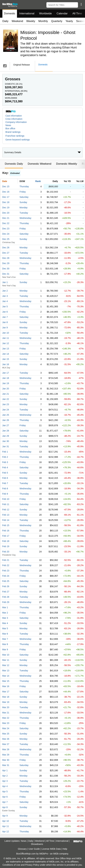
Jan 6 (5, 312)
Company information (16, 122)
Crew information (14, 119)
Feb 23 (6, 571)
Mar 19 (6, 702)
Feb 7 (5, 483)
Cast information (14, 116)
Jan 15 (6, 359)
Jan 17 (6, 373)
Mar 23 (6, 723)
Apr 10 (6, 821)
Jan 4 (5, 301)
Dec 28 (6, 258)
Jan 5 (5, 306)
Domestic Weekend (39, 164)
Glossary (22, 849)
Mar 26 (6, 739)
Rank (38, 181)
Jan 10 (6, 333)
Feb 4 (5, 467)
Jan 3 (5, 296)
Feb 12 (6, 510)
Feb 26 (6, 586)
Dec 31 (6, 274)
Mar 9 (5, 649)
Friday (23, 192)
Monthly (43, 21)
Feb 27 (6, 592)
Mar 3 (5, 618)
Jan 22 (6, 399)
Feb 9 (5, 494)
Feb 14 (6, 520)
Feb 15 (6, 525)
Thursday (24, 186)
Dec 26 (6, 248)
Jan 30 (6, 441)
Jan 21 (6, 394)
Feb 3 (5, 462)
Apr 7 (5, 802)
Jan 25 (6, 415)
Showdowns (37, 844)
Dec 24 (6, 234)
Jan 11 (6, 338)
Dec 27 (6, 253)
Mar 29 (6, 755)
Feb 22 (6, 565)
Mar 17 (6, 692)
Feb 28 (6, 597)
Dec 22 (6, 223)
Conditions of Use (11, 865)
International (27, 13)
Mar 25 (6, 734)
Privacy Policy (32, 865)
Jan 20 (6, 389)
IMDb (56, 854)
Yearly (69, 21)
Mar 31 (6, 765)
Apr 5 (5, 791)
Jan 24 (6, 410)
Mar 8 (5, 644)
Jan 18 (6, 378)
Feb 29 (6, 602)
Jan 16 (6, 364)
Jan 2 (5, 291)
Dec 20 (6, 213)
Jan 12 (6, 343)
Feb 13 (6, 515)
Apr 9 (5, 816)
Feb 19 (6, 546)
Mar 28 (6, 749)
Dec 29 (6, 263)
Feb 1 (5, 452)
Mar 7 (5, 639)
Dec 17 (6, 197)
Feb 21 (6, 560)
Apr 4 (5, 786)
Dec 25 (6, 239)
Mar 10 (6, 655)
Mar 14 (6, 676)
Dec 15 (6, 186)
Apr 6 (5, 797)
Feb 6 (5, 478)
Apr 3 (5, 781)
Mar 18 (6, 697)
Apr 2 (5, 776)
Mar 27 (6, 744)
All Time (77, 13)
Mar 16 (6, 686)
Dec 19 (6, 208)
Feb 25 (6, 581)
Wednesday (25, 218)
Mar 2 (5, 613)
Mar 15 (6, 681)
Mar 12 (6, 665)
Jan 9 (5, 328)
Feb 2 (5, 457)
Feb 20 (6, 552)
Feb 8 (5, 489)
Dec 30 (6, 269)
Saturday (24, 197)
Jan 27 (6, 425)
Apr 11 (6, 826)
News (8, 125)
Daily (5, 21)
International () (16, 91)
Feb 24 (6, 576)
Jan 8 (5, 322)
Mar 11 (6, 660)
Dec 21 (6, 218)
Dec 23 (6, 229)
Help (65, 849)
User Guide (34, 849)
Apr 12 (6, 832)
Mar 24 (6, 728)
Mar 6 (5, 634)
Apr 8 (5, 807)
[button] (81, 4)
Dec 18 (6, 202)
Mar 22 (6, 718)
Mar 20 (6, 707)
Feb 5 (5, 473)
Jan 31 (6, 446)
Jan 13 (6, 349)
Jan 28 (6, 431)
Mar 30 (6, 760)
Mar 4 (5, 623)
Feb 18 (6, 541)
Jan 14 (6, 354)
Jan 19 (6, 383)
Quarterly (57, 21)
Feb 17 (6, 536)
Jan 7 (5, 317)
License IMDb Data (51, 849)
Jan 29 (6, 436)
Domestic (10, 13)
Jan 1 (5, 282)
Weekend (17, 21)
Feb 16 (6, 531)
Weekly (31, 21)
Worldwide (45, 13)
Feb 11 (6, 504)
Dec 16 (6, 192)
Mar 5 (5, 628)
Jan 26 (6, 420)
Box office (10, 128)
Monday (24, 208)
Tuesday (24, 213)
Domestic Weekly (67, 164)
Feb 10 (6, 499)
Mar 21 (6, 713)
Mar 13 (6, 671)
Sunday (23, 202)
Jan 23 (6, 404)
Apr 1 (5, 770)
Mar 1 (5, 607)
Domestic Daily (14, 164)
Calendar (62, 13)
